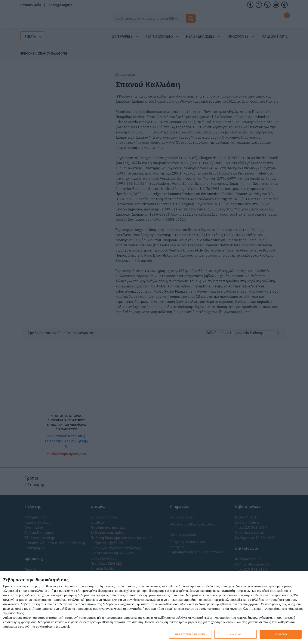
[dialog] (154, 608)
